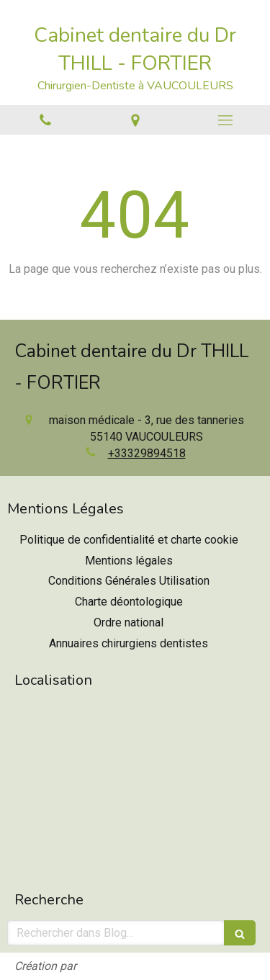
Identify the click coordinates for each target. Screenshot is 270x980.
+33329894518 (147, 453)
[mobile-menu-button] (225, 120)
